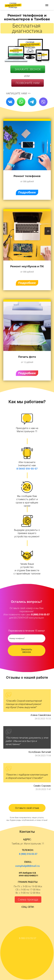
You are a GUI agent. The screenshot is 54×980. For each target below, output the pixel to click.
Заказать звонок (27, 651)
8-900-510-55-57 (27, 938)
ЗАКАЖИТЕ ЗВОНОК (28, 69)
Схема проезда (28, 899)
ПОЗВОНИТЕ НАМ (28, 83)
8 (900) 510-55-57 (27, 469)
